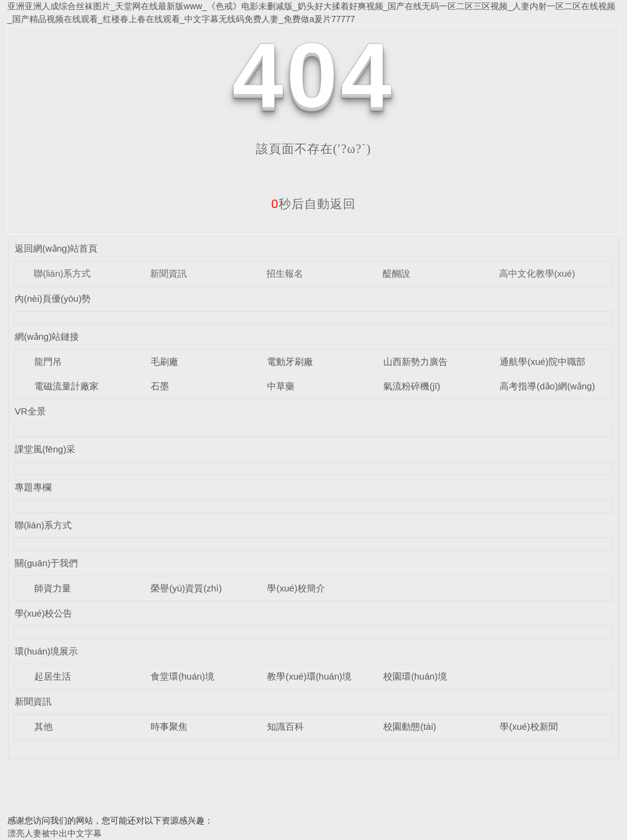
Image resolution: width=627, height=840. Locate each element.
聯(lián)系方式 (62, 273)
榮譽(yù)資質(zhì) (186, 588)
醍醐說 (396, 273)
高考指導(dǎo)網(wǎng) (547, 386)
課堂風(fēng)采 (45, 449)
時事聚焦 (169, 726)
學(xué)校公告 (43, 613)
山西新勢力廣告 (415, 362)
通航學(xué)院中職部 (542, 362)
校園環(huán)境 (415, 676)
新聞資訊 (168, 273)
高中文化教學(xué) (537, 273)
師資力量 (53, 588)
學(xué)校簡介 (296, 588)
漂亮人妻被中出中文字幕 (54, 833)
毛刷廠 (164, 362)
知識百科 (285, 726)
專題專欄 (33, 487)
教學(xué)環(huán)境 (309, 676)
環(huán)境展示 (46, 651)
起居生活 (53, 676)
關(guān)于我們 (46, 563)
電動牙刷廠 (290, 362)
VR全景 (30, 411)
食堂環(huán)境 (182, 676)
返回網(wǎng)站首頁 (56, 248)
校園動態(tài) (410, 726)
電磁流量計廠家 (66, 386)
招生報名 (285, 273)
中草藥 (281, 386)
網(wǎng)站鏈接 (47, 336)
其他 (43, 726)
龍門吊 (48, 362)
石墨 (160, 386)
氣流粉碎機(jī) (412, 386)
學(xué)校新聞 (528, 726)
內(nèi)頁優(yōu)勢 (53, 298)
